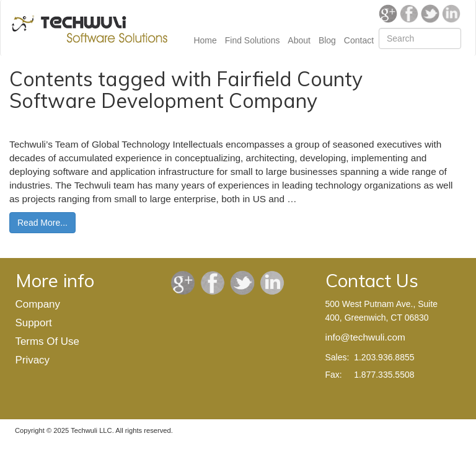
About (299, 40)
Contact (359, 40)
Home (205, 40)
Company (38, 304)
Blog (327, 40)
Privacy (33, 360)
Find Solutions (253, 40)
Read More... (42, 223)
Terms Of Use (47, 341)
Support (34, 323)
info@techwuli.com (365, 337)
